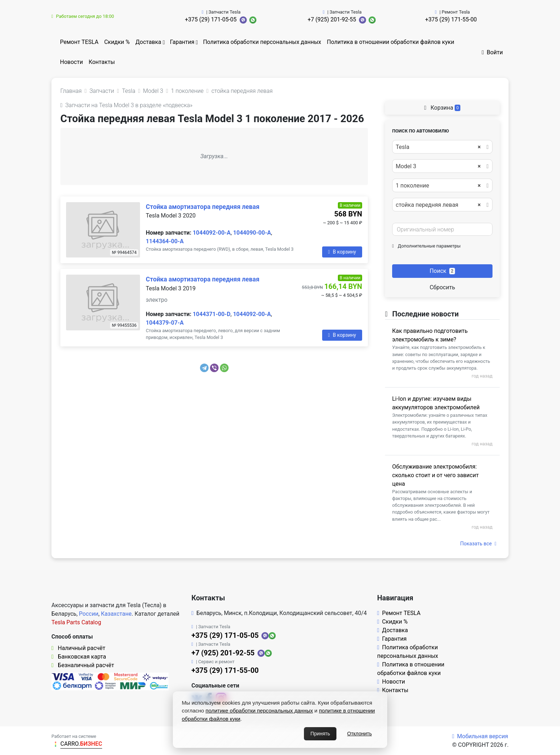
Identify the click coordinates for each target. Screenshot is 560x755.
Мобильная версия (480, 736)
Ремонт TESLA (79, 42)
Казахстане (116, 614)
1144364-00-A (165, 241)
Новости (71, 62)
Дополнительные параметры (426, 246)
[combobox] (442, 147)
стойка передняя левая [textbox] (438, 205)
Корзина (442, 108)
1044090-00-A (252, 233)
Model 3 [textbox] (438, 166)
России (89, 614)
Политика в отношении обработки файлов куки (390, 42)
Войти (492, 52)
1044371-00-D (212, 314)
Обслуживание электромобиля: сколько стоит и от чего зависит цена (435, 475)
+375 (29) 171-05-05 (211, 19)
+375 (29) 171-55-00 (451, 19)
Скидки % (117, 42)
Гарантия (182, 42)
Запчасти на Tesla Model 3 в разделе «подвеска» (126, 105)
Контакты (102, 62)
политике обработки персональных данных (259, 711)
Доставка (148, 42)
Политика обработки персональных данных (262, 42)
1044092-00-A (212, 233)
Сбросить (442, 287)
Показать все (478, 544)
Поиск (442, 271)
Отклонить (359, 734)
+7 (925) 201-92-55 (332, 19)
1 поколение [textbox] (438, 186)
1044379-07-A (165, 323)
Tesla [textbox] (438, 147)
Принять (320, 734)
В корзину (342, 252)
